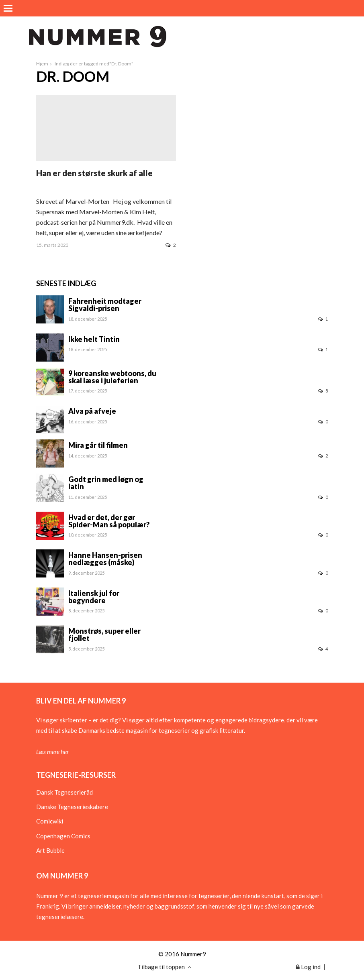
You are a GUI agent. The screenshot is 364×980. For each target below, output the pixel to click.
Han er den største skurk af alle (94, 173)
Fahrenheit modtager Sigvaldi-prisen (105, 305)
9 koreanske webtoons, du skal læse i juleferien (112, 377)
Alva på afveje (92, 411)
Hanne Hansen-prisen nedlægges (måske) (105, 559)
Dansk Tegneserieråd (64, 792)
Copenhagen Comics (63, 836)
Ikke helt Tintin (94, 339)
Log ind (308, 967)
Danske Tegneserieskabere (72, 807)
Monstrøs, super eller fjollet (104, 634)
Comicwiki (50, 821)
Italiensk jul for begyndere (94, 597)
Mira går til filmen (98, 445)
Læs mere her (52, 752)
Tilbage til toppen (165, 967)
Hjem (42, 64)
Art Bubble (50, 850)
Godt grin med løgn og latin (106, 483)
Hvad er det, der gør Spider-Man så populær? (109, 521)
